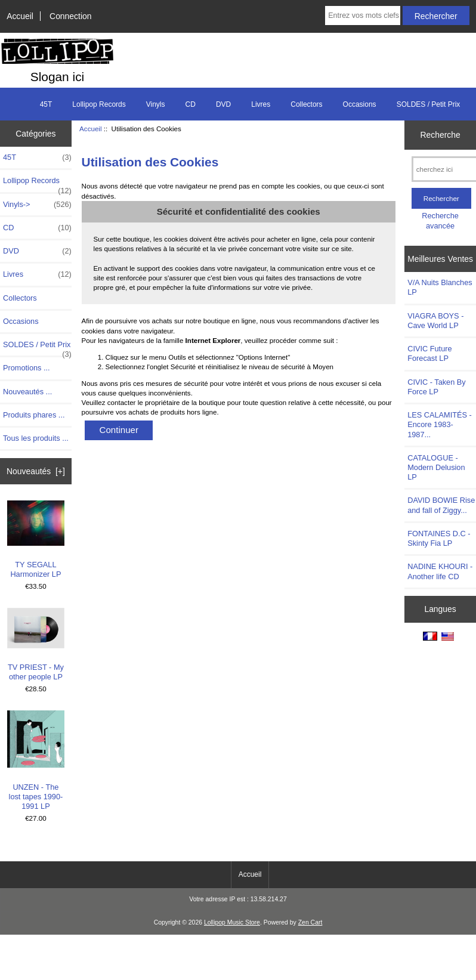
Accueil (20, 16)
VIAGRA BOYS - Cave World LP (435, 321)
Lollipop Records (99, 104)
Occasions (360, 104)
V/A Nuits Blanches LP (440, 287)
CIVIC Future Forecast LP (429, 353)
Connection (70, 16)
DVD (223, 104)
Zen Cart (310, 922)
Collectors (306, 104)
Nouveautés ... (27, 392)
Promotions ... (27, 368)
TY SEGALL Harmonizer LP (36, 540)
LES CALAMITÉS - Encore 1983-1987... (440, 424)
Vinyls (156, 104)
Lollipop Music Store (232, 922)
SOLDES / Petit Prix (429, 104)
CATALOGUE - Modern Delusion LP (436, 467)
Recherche (440, 135)
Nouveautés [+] (36, 471)
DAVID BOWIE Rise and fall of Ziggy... (441, 505)
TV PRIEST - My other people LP (36, 645)
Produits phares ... (34, 415)
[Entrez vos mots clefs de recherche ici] (363, 16)
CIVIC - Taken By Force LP (437, 387)
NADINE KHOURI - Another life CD (440, 571)
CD (191, 104)
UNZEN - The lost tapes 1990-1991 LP (36, 760)
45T (46, 104)
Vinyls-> (37, 205)
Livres (261, 104)
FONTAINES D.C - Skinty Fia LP (439, 538)
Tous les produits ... (36, 438)
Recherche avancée (440, 220)
